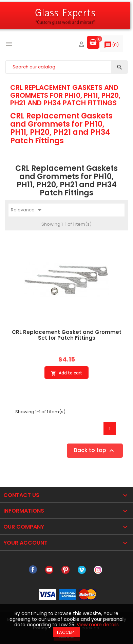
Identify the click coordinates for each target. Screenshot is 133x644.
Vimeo (82, 570)
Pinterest (65, 570)
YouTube (49, 570)
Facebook (33, 570)
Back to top (95, 451)
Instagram (98, 570)
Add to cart (66, 373)
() (111, 46)
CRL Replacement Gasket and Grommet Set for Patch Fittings (67, 335)
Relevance (27, 210)
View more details (98, 625)
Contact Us (21, 495)
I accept (67, 632)
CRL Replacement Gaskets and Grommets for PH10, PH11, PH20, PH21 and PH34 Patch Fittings (65, 95)
